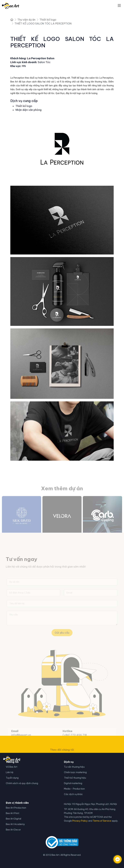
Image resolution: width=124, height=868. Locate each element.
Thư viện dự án (26, 20)
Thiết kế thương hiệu (75, 778)
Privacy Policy (80, 821)
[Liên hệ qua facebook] (114, 858)
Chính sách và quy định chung (22, 783)
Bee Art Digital (13, 819)
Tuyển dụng (12, 778)
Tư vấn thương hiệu (74, 767)
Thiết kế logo (48, 20)
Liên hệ (10, 772)
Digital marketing (73, 783)
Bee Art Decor (13, 830)
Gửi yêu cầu (62, 637)
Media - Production (74, 789)
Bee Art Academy (15, 824)
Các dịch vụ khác (73, 794)
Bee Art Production (16, 808)
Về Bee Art (12, 767)
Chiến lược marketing (75, 772)
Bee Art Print (13, 813)
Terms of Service (102, 821)
